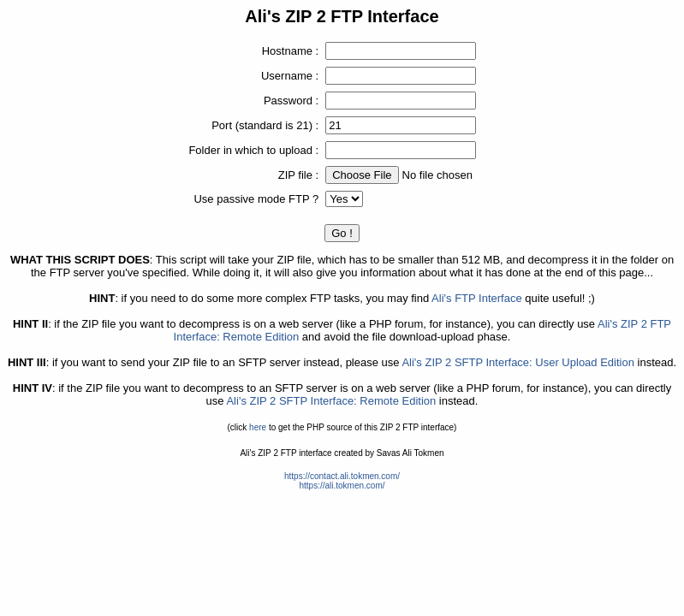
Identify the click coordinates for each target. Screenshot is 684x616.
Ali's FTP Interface (477, 298)
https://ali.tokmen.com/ (342, 486)
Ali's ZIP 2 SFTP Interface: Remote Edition (331, 401)
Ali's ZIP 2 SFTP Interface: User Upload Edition (518, 362)
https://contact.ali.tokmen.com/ (342, 476)
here (258, 427)
